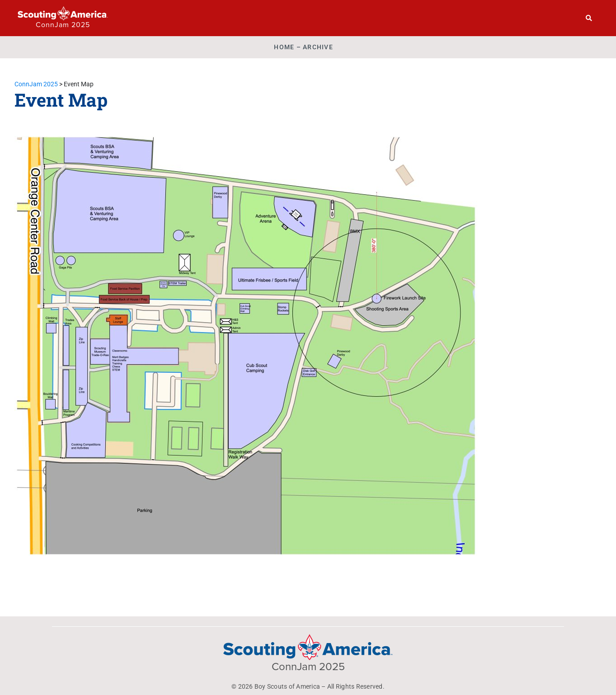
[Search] (589, 18)
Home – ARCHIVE (303, 47)
